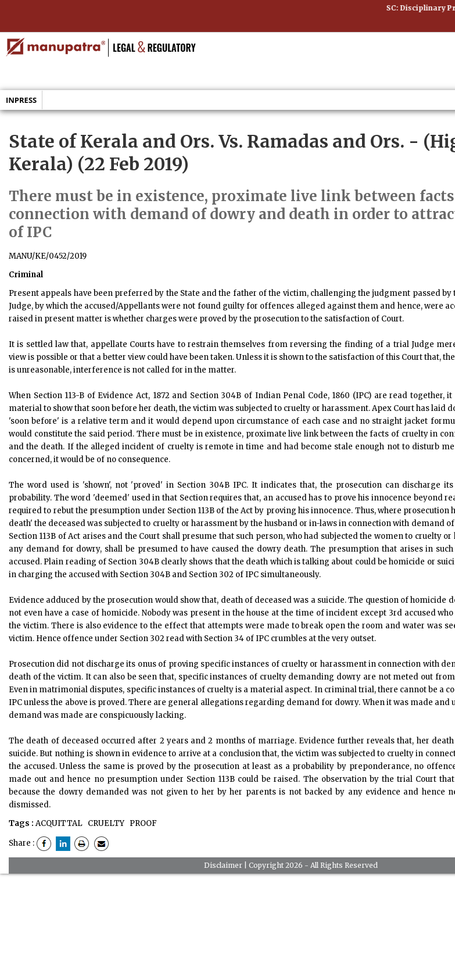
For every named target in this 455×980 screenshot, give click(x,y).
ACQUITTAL (59, 823)
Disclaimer (223, 865)
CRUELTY (105, 823)
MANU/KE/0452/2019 (48, 256)
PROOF (142, 823)
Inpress (21, 100)
